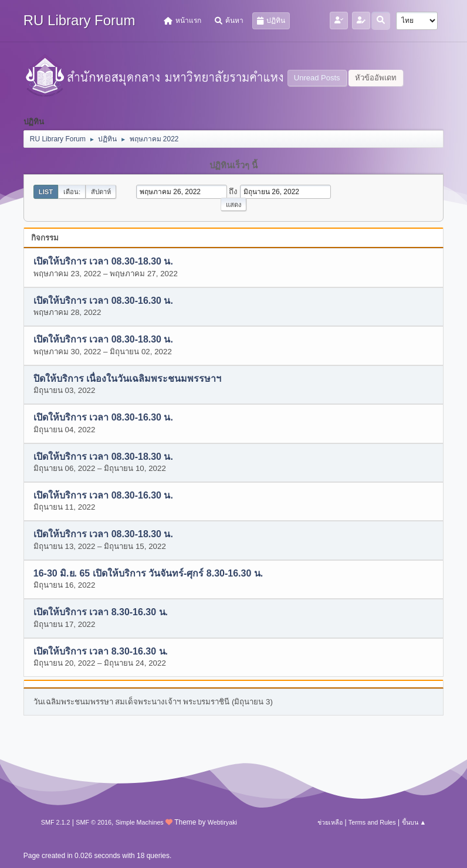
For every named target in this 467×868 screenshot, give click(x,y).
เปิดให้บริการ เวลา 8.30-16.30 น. (101, 613)
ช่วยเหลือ (330, 822)
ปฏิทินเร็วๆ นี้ (233, 165)
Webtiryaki (222, 822)
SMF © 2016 (94, 822)
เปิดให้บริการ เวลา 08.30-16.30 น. (103, 301)
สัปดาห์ (101, 192)
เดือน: (72, 192)
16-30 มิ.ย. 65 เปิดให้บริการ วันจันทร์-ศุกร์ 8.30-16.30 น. (148, 573)
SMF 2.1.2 (56, 822)
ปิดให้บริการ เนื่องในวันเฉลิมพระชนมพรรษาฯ (127, 379)
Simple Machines (140, 822)
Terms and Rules (372, 822)
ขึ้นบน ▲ (414, 822)
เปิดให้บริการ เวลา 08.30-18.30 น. (103, 262)
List (46, 192)
